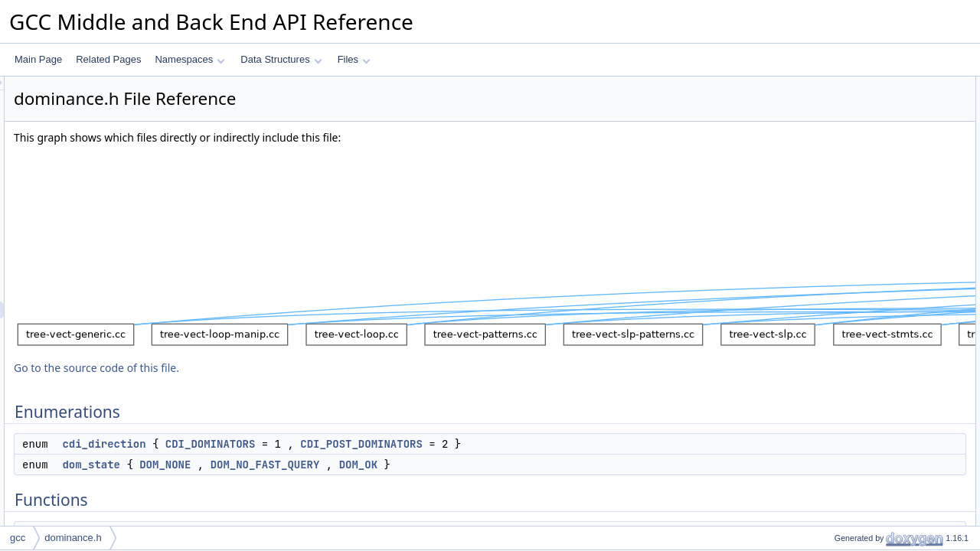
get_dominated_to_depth (872, 304)
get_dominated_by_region (875, 287)
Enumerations (838, 85)
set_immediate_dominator (874, 253)
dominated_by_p (856, 388)
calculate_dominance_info (875, 152)
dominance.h (73, 538)
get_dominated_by (859, 270)
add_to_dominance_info (871, 506)
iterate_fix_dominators (867, 489)
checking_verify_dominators (879, 455)
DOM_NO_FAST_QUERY (457, 465)
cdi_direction (295, 444)
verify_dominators (858, 439)
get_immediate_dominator (875, 236)
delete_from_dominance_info (881, 523)
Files (354, 59)
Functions (829, 135)
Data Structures (281, 59)
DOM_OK (550, 465)
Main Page (38, 59)
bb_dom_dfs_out (856, 422)
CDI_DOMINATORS (402, 444)
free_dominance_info (864, 186)
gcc (18, 538)
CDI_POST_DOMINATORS (553, 444)
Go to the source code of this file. (288, 368)
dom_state (283, 465)
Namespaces (189, 59)
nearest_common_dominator (880, 354)
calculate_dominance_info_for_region (898, 169)
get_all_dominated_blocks (875, 321)
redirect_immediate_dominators (886, 337)
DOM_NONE (356, 465)
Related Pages (108, 59)
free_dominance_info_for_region (888, 220)
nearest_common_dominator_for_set (897, 371)
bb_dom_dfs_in (853, 405)
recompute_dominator (866, 472)
